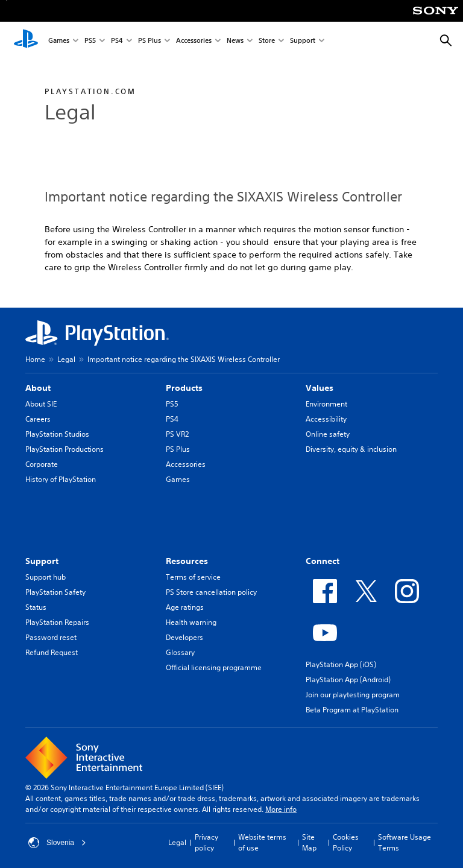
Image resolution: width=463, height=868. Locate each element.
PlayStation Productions (65, 449)
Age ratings (185, 607)
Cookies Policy (346, 842)
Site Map (309, 842)
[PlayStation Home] (26, 41)
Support (303, 41)
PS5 (90, 41)
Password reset (51, 637)
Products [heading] (184, 388)
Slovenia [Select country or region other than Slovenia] (57, 843)
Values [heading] (320, 388)
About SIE (41, 404)
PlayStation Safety (55, 592)
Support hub (46, 577)
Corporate (42, 464)
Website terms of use (262, 842)
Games (59, 41)
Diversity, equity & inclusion (351, 449)
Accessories (194, 41)
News (235, 41)
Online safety (328, 434)
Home (35, 359)
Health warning (191, 622)
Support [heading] (42, 561)
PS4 (117, 41)
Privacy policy (206, 842)
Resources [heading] (187, 561)
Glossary (180, 652)
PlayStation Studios (57, 434)
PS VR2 (177, 434)
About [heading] (38, 388)
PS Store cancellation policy (211, 592)
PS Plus (150, 41)
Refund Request (52, 652)
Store (267, 41)
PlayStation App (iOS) (341, 664)
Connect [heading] (323, 561)
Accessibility (326, 419)
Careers (38, 419)
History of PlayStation (61, 479)
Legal (66, 359)
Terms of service (193, 577)
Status (36, 607)
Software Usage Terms (405, 842)
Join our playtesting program (353, 695)
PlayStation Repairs (57, 622)
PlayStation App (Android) (348, 680)
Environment (326, 404)
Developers (184, 637)
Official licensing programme (214, 667)
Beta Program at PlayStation (352, 710)
